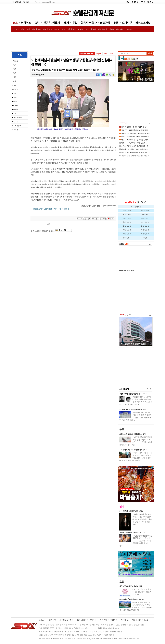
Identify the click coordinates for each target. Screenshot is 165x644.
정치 (23, 29)
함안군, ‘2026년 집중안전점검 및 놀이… (135, 127)
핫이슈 (111, 29)
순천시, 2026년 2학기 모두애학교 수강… (136, 146)
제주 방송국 (145, 238)
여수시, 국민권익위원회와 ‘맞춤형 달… (135, 143)
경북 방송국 (145, 234)
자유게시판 (136, 620)
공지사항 (93, 620)
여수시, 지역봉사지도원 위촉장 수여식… (136, 140)
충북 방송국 (145, 226)
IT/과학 (81, 29)
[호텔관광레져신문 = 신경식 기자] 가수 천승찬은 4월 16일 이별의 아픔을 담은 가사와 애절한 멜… (142, 519)
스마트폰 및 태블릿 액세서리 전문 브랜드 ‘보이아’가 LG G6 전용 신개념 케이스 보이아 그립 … (136, 441)
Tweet (48, 224)
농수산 (88, 29)
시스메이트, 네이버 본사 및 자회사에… (133, 450)
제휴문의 (103, 620)
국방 (50, 29)
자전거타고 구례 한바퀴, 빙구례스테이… (136, 152)
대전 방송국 (127, 218)
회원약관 (52, 620)
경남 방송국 (127, 234)
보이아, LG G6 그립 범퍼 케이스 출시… (133, 434)
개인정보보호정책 (66, 620)
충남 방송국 (127, 226)
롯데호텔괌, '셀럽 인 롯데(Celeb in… (132, 599)
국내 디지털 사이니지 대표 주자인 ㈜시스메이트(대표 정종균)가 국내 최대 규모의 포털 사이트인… (136, 457)
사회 (45, 29)
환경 (94, 29)
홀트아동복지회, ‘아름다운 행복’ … (132, 586)
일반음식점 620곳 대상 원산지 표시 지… (136, 133)
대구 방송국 (145, 214)
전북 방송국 (145, 230)
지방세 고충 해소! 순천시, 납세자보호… (135, 149)
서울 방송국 (127, 210)
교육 (69, 29)
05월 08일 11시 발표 (127, 270)
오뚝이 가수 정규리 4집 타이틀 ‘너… (132, 532)
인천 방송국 (127, 214)
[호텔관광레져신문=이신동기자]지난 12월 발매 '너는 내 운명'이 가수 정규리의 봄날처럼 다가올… (136, 541)
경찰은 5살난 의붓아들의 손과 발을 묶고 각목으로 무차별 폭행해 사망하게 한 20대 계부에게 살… (136, 416)
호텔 (122, 582)
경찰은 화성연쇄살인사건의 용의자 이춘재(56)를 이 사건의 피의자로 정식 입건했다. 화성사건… (136, 401)
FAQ (146, 620)
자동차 (57, 29)
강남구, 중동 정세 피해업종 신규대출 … (135, 156)
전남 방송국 (127, 230)
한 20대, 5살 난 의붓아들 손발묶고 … (133, 409)
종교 (63, 29)
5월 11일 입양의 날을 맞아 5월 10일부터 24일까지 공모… (142, 592)
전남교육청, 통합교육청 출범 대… (134, 344)
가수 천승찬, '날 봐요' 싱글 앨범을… (132, 511)
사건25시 (124, 389)
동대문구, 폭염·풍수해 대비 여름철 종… (135, 130)
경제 (34, 29)
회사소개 (42, 620)
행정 (28, 29)
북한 (74, 29)
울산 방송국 (127, 222)
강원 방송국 (127, 238)
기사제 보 (125, 620)
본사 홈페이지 (136, 207)
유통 (122, 429)
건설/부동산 (102, 29)
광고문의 (114, 620)
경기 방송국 (145, 222)
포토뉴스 (130, 29)
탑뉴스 (16, 29)
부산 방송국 (145, 210)
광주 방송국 (145, 218)
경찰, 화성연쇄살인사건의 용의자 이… (133, 394)
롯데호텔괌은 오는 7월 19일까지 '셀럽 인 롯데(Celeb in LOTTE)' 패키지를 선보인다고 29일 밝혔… (136, 606)
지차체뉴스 (120, 29)
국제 (39, 29)
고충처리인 (81, 620)
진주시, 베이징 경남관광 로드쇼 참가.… (135, 136)
